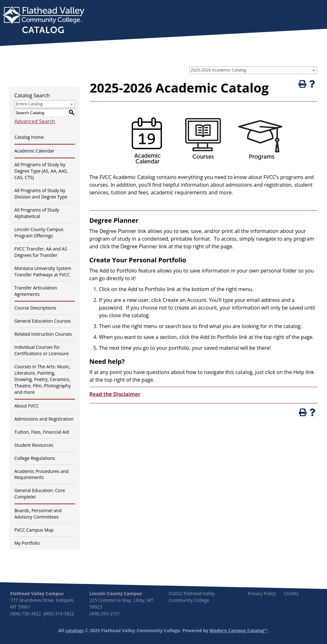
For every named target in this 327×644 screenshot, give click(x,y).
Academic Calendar (34, 151)
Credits (291, 593)
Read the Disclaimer (115, 394)
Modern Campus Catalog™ (239, 630)
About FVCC (27, 406)
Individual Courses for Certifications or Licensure (42, 350)
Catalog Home (29, 137)
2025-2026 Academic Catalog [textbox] (218, 70)
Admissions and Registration (44, 419)
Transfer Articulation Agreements (36, 291)
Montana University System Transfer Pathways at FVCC (43, 271)
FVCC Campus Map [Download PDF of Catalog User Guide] (34, 530)
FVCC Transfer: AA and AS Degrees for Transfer (41, 252)
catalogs (74, 630)
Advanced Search (35, 121)
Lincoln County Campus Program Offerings (39, 232)
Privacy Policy (262, 593)
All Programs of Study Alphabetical (37, 213)
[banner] (43, 20)
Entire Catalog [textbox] (29, 104)
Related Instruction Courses (43, 334)
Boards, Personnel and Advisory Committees (38, 514)
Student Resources (34, 445)
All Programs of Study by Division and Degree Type (41, 194)
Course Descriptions (35, 308)
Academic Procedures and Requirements (42, 474)
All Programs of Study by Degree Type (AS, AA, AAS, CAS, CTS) (41, 171)
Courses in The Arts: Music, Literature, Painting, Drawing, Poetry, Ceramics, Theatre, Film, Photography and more (42, 379)
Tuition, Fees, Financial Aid (42, 432)
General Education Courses (43, 321)
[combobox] (253, 70)
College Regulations (35, 458)
